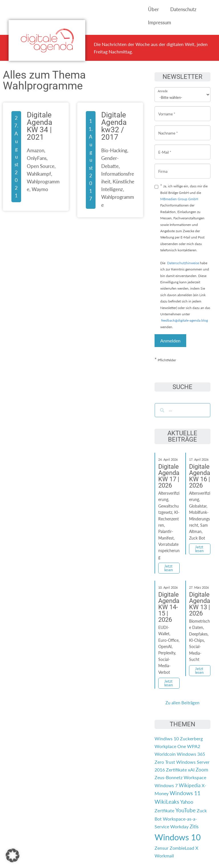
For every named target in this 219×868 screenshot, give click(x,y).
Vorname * (167, 110)
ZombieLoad (182, 848)
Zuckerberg (191, 738)
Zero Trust (165, 762)
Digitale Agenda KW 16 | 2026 (200, 476)
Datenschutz (183, 9)
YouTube (185, 810)
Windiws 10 (167, 738)
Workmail (164, 856)
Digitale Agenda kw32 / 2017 (114, 126)
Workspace (195, 777)
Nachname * (168, 129)
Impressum (160, 22)
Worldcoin (165, 754)
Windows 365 (191, 754)
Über (153, 9)
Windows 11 (185, 793)
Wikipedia (190, 785)
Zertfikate (164, 810)
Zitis (194, 826)
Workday (179, 826)
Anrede (163, 87)
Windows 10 (178, 837)
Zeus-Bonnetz (169, 777)
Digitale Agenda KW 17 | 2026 (169, 476)
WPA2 (194, 746)
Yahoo (187, 802)
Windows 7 (166, 785)
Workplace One (170, 746)
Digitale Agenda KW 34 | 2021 (39, 126)
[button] (13, 855)
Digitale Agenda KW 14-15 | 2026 (169, 607)
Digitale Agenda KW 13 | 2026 (200, 604)
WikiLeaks (167, 802)
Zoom (202, 770)
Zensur (162, 848)
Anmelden (170, 341)
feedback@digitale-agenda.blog (184, 320)
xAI (191, 770)
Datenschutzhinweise (183, 263)
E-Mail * (165, 148)
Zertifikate (176, 770)
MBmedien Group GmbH (179, 199)
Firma (163, 167)
